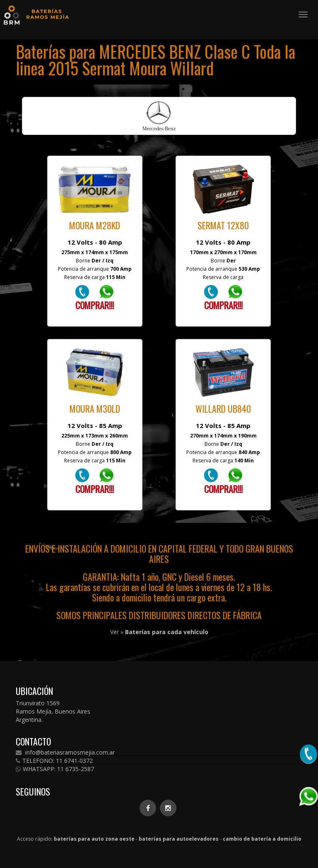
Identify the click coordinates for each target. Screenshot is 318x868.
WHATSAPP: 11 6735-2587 (55, 769)
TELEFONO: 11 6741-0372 (54, 761)
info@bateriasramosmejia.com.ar (65, 753)
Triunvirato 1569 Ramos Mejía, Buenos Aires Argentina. (53, 711)
